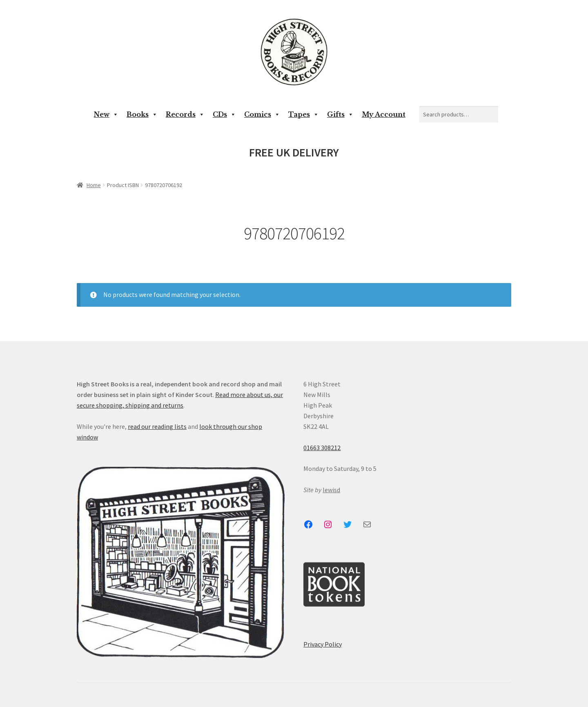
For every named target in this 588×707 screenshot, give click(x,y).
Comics (262, 114)
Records (185, 114)
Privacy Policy (323, 644)
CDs (224, 114)
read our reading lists (157, 426)
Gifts (340, 114)
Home (94, 185)
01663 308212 (322, 448)
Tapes (304, 114)
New (106, 114)
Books (142, 114)
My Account (384, 114)
